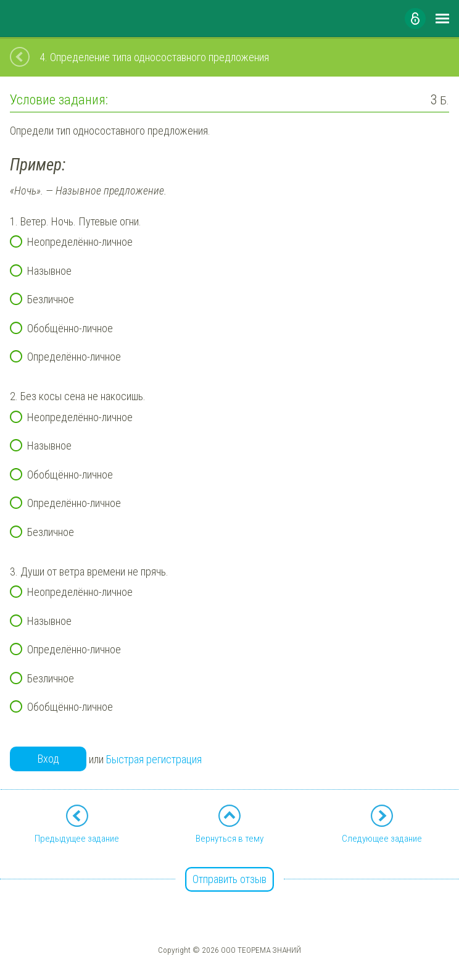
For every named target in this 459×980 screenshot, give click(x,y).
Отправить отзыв (229, 879)
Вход (48, 759)
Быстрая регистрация (154, 759)
